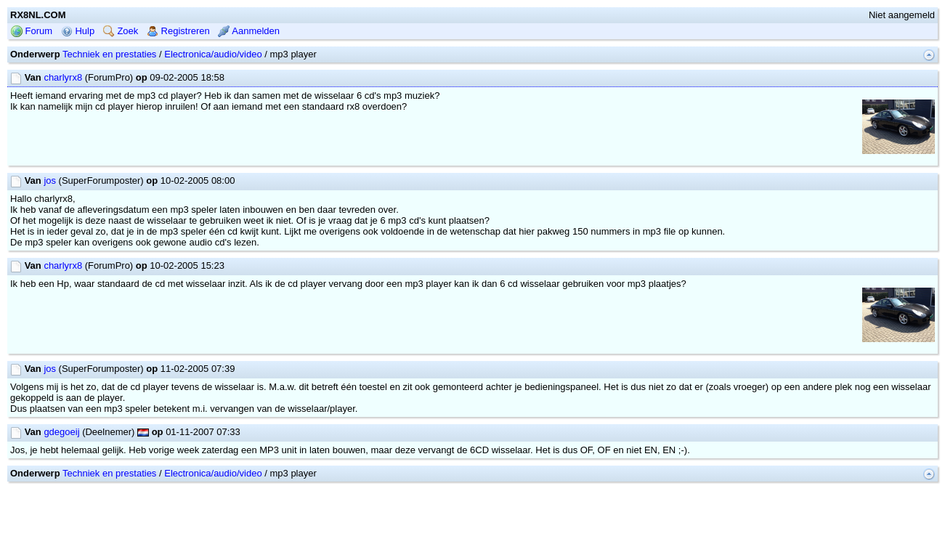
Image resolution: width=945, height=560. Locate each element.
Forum (32, 31)
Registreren (178, 31)
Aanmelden (249, 31)
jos (50, 180)
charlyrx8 (63, 77)
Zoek (121, 31)
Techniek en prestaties (109, 54)
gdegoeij (61, 432)
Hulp (78, 31)
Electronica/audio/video (213, 54)
